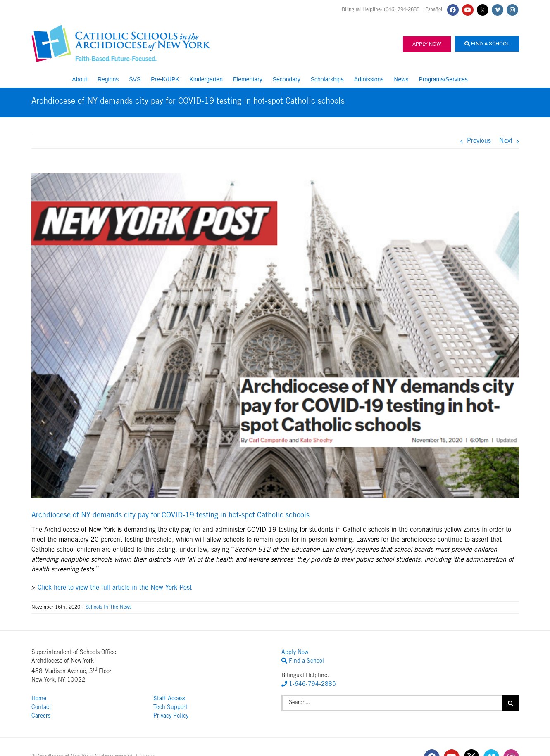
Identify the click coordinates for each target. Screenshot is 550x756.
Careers (41, 716)
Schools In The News (108, 607)
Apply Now (427, 44)
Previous (479, 141)
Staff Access (169, 699)
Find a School (487, 44)
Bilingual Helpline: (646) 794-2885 (381, 10)
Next (506, 141)
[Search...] (392, 703)
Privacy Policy (171, 716)
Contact (41, 708)
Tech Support (170, 708)
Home (39, 699)
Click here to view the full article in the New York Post (115, 588)
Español (434, 10)
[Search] (511, 703)
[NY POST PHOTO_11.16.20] (275, 336)
